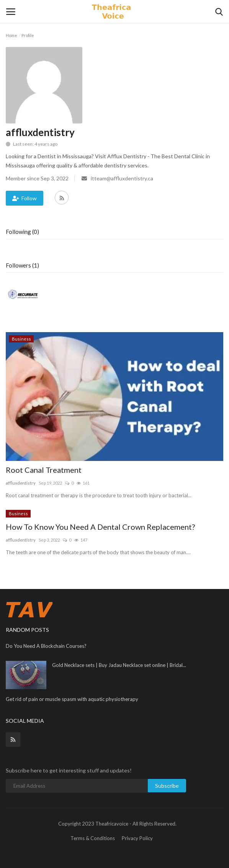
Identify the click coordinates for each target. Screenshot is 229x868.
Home (11, 35)
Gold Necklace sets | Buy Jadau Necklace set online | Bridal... (119, 665)
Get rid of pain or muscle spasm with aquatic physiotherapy (72, 699)
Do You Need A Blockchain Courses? (46, 646)
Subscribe (167, 786)
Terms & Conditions (93, 838)
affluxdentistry (21, 483)
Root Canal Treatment (44, 470)
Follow (25, 198)
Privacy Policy (137, 838)
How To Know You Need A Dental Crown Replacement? (100, 527)
